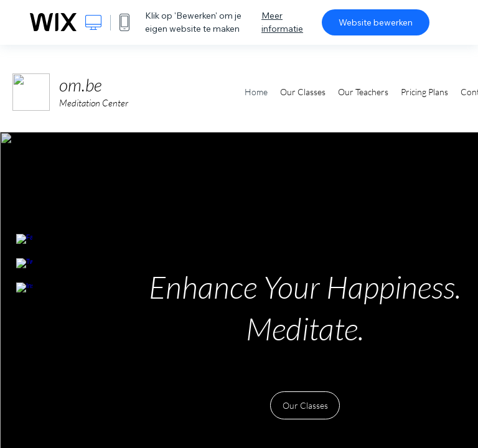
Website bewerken (376, 22)
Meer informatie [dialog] (282, 22)
